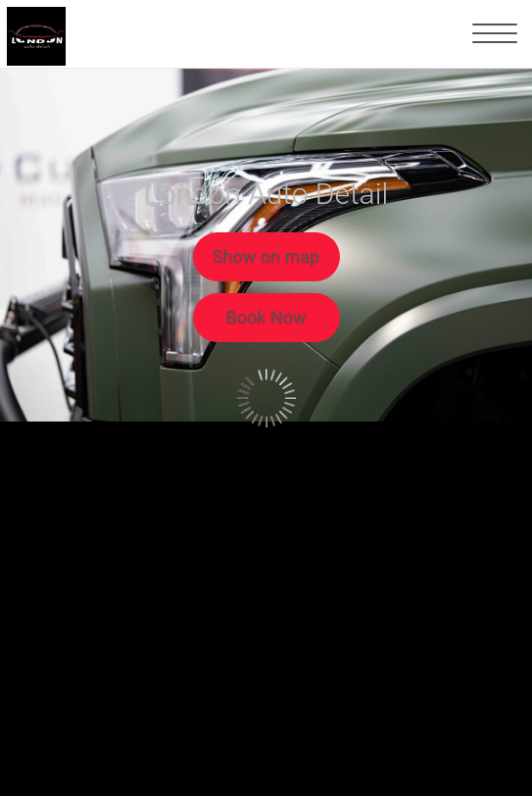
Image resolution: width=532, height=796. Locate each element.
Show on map (266, 256)
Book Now (266, 317)
